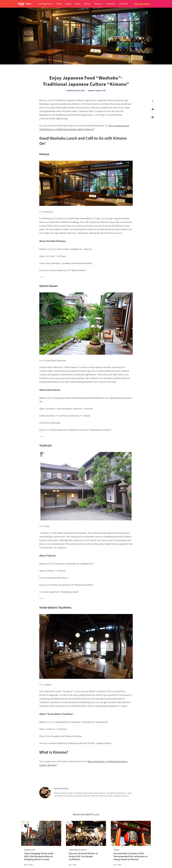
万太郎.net (48, 685)
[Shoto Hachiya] (45, 793)
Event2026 (110, 4)
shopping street (30, 850)
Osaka (68, 4)
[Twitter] (153, 109)
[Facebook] (153, 117)
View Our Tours (142, 4)
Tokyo (59, 4)
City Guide (123, 4)
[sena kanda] (26, 826)
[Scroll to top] (153, 101)
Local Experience (45, 4)
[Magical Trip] (71, 826)
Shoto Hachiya (61, 788)
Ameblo (47, 526)
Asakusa (117, 850)
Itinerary (98, 4)
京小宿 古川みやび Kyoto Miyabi (55, 360)
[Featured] (102, 826)
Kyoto (78, 4)
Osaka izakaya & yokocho (78, 850)
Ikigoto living (49, 212)
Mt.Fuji (87, 4)
